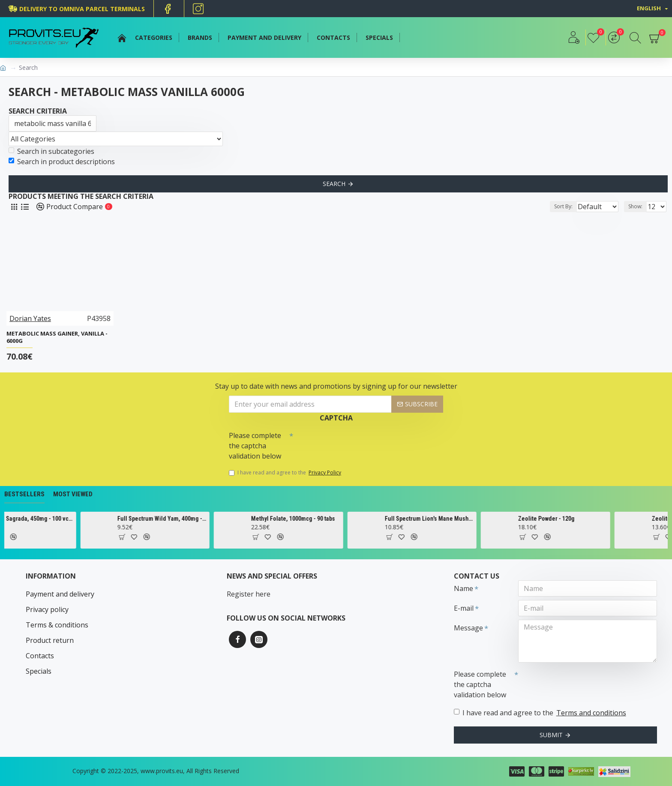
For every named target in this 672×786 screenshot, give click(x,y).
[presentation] (353, 443)
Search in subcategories (51, 151)
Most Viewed (73, 494)
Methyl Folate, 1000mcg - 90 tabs (326, 519)
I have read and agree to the (286, 473)
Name (463, 588)
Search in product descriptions (62, 162)
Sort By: (556, 206)
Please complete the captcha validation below (255, 446)
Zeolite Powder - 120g (579, 519)
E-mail (464, 608)
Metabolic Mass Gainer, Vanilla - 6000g (57, 337)
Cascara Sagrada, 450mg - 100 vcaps (62, 519)
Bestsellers (24, 494)
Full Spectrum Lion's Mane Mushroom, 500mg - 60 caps (462, 519)
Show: (638, 206)
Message (468, 628)
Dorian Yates (30, 318)
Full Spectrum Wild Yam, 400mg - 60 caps (195, 519)
